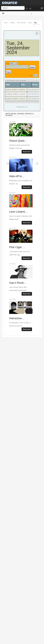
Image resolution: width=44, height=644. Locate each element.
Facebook (31, 14)
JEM (26, 107)
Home (6, 23)
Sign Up (27, 8)
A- (39, 24)
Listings (12, 23)
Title (23, 85)
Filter (7, 63)
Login (31, 8)
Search (32, 67)
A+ (34, 24)
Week (30, 23)
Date (9, 85)
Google (36, 14)
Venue (35, 85)
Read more (27, 152)
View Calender (21, 23)
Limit (31, 75)
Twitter (41, 14)
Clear (9, 72)
